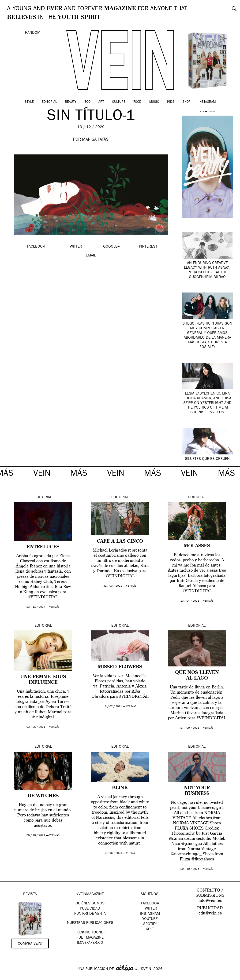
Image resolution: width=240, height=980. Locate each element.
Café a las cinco (120, 541)
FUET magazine (90, 938)
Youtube (150, 919)
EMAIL (91, 256)
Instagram (207, 102)
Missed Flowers (120, 667)
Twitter (150, 909)
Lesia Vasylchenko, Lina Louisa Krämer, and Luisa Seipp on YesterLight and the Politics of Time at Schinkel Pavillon (207, 403)
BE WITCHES (43, 796)
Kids (171, 102)
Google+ (9, 977)
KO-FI (150, 929)
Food (137, 102)
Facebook (150, 904)
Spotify (150, 924)
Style (29, 102)
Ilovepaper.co (90, 943)
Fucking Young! (90, 933)
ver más (54, 607)
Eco (87, 102)
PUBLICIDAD (90, 909)
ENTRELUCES (43, 547)
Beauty (71, 102)
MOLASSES (197, 546)
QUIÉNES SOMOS (90, 904)
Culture (119, 102)
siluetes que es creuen (207, 459)
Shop (186, 102)
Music (154, 102)
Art (101, 102)
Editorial (49, 102)
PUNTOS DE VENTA (90, 914)
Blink (120, 788)
